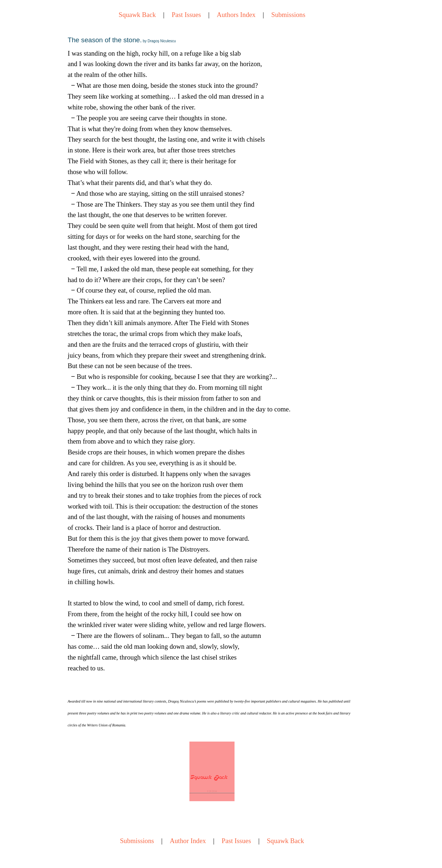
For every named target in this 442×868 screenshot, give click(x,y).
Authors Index (236, 15)
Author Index (188, 841)
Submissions (288, 15)
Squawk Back (137, 15)
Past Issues (186, 15)
